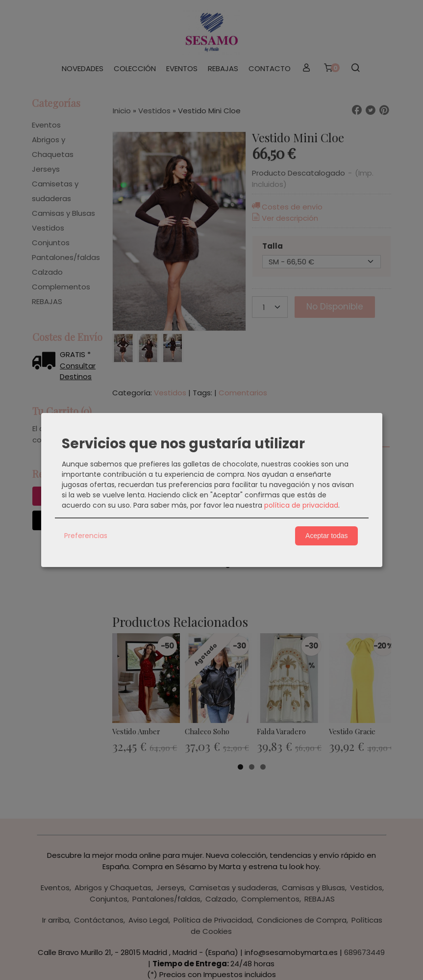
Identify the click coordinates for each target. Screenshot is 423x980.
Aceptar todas (326, 536)
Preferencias (86, 536)
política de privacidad (301, 505)
